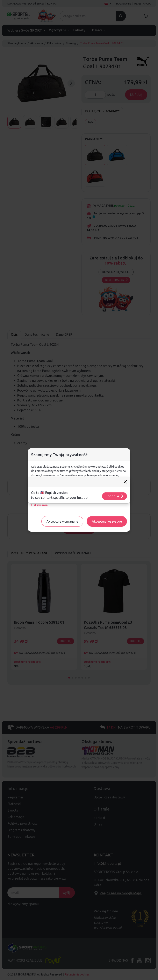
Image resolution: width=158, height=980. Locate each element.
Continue (115, 496)
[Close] (125, 482)
